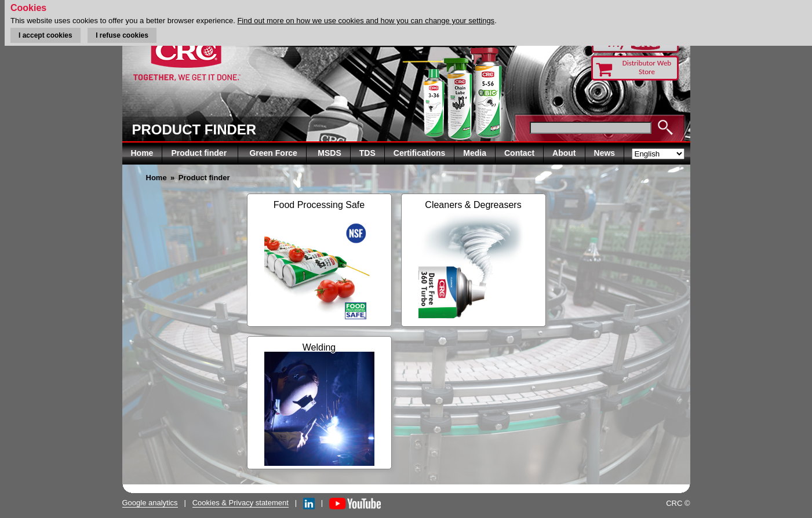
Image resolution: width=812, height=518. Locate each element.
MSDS (329, 153)
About (564, 153)
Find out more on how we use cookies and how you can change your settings (366, 21)
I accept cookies (45, 35)
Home (142, 153)
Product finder (200, 153)
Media (475, 153)
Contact (519, 153)
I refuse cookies (122, 35)
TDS (367, 153)
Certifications (419, 153)
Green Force (273, 153)
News (605, 153)
